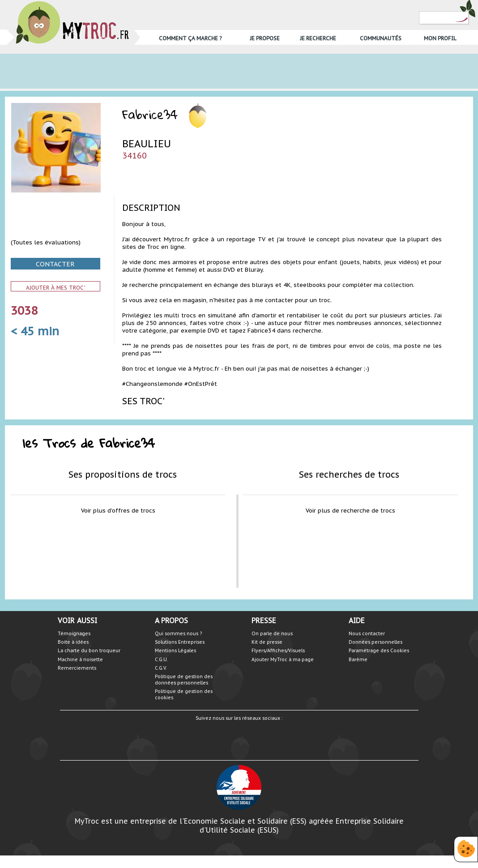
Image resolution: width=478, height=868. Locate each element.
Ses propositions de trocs (123, 474)
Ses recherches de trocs (349, 474)
